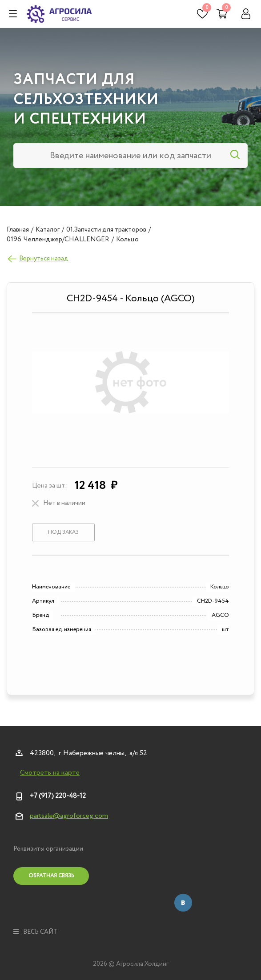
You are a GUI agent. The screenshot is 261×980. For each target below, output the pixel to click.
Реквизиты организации (48, 849)
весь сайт (36, 932)
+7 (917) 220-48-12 (58, 796)
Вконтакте (183, 903)
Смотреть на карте (50, 773)
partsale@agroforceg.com (69, 816)
